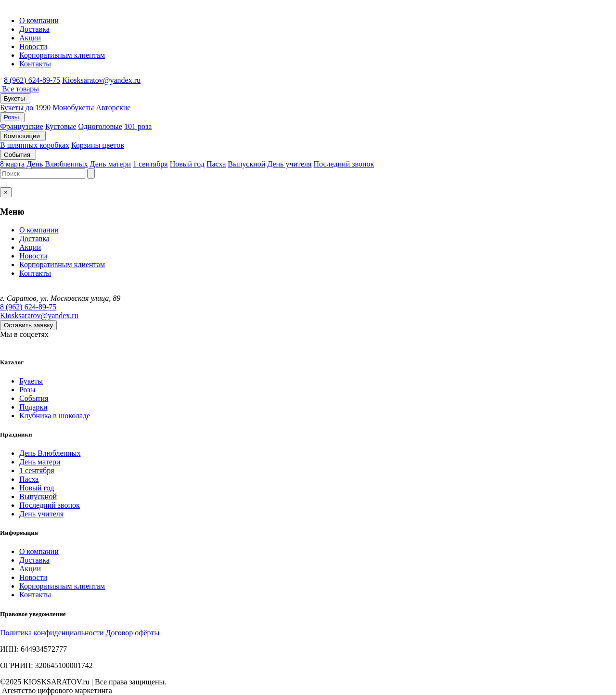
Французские (22, 126)
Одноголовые (100, 126)
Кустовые (61, 126)
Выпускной (246, 164)
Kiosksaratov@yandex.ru (101, 80)
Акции (30, 38)
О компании (39, 20)
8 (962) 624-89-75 (32, 80)
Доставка (34, 29)
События (18, 155)
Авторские (113, 108)
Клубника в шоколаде (55, 416)
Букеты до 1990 (25, 108)
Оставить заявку (28, 325)
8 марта (12, 164)
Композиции (23, 136)
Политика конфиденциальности (52, 633)
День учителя (289, 164)
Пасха (216, 164)
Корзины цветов (98, 145)
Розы (11, 117)
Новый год (187, 164)
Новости (33, 46)
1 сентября (150, 164)
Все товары (19, 89)
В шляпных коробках (35, 145)
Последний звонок (344, 164)
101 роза (138, 126)
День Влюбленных (57, 164)
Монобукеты (73, 108)
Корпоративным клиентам (62, 55)
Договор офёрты (133, 633)
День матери (110, 164)
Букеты (15, 98)
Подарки (33, 407)
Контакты (35, 64)
